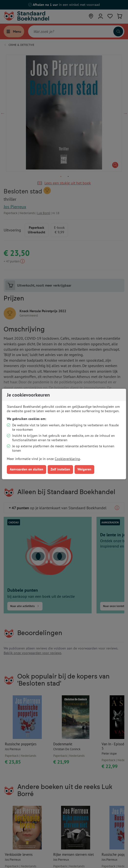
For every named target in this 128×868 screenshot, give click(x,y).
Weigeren (84, 469)
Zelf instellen (60, 469)
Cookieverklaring (67, 459)
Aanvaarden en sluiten (27, 469)
